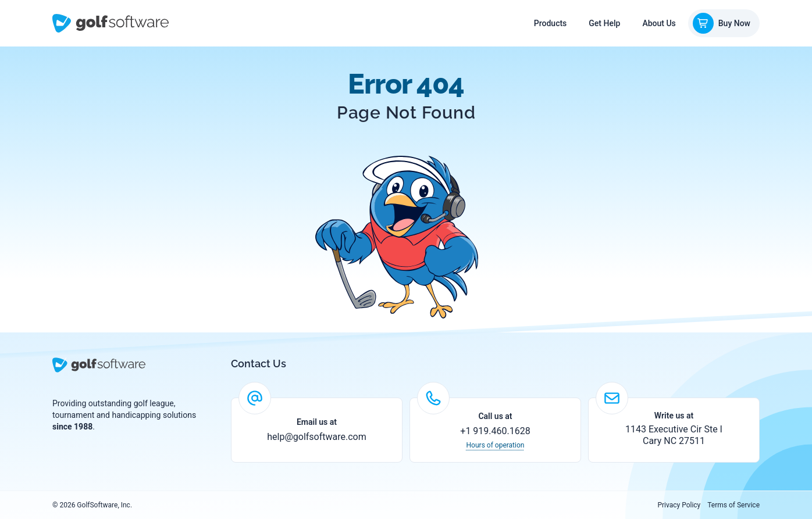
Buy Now (722, 23)
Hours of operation (496, 445)
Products (551, 23)
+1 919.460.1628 (495, 431)
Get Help (604, 23)
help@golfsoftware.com (317, 437)
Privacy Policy (679, 505)
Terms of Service (733, 505)
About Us (659, 23)
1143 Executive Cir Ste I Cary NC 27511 (674, 435)
